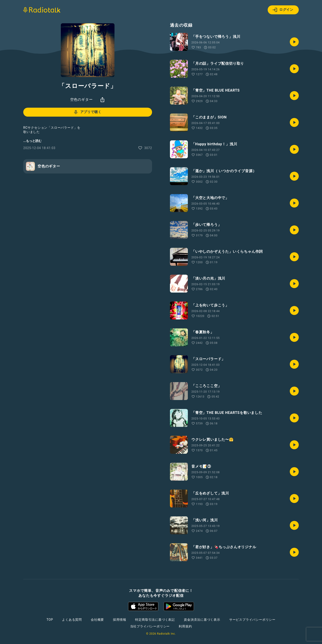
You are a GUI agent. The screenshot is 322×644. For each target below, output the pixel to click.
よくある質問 (72, 620)
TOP (50, 620)
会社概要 (97, 620)
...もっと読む (32, 141)
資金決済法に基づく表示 (202, 620)
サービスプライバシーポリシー (252, 620)
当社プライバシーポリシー (150, 626)
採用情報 (120, 620)
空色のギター (82, 99)
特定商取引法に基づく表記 (155, 620)
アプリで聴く (87, 112)
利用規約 (185, 626)
